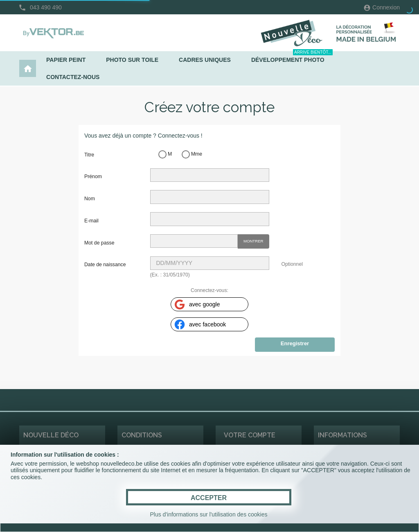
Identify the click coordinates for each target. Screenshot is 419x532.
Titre (89, 155)
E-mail (91, 221)
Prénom (93, 177)
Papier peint (66, 60)
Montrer (253, 241)
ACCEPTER (209, 498)
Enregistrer (295, 343)
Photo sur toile (132, 60)
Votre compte (250, 435)
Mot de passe (99, 243)
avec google (197, 304)
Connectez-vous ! (180, 136)
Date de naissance (105, 265)
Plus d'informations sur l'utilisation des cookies (208, 514)
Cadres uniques (205, 60)
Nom (90, 199)
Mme (192, 154)
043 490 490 (46, 7)
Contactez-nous (73, 77)
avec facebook (199, 324)
